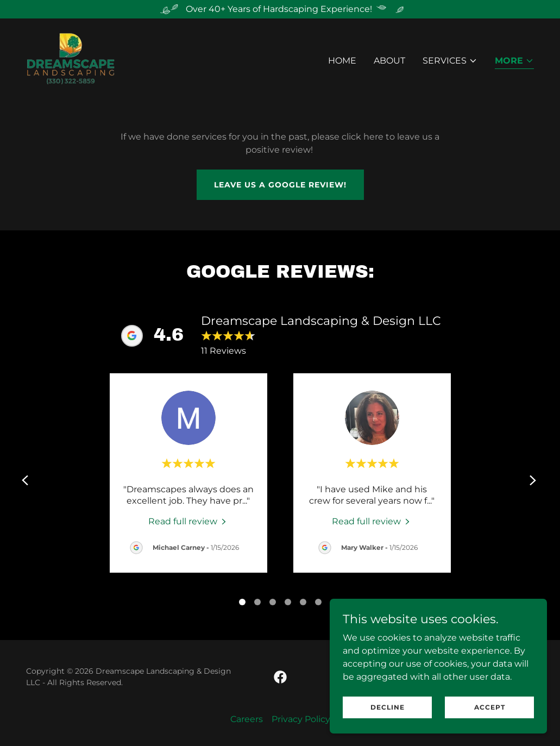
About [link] (389, 61)
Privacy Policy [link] (301, 719)
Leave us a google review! (280, 185)
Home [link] (342, 61)
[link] (71, 58)
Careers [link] (247, 719)
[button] (450, 61)
